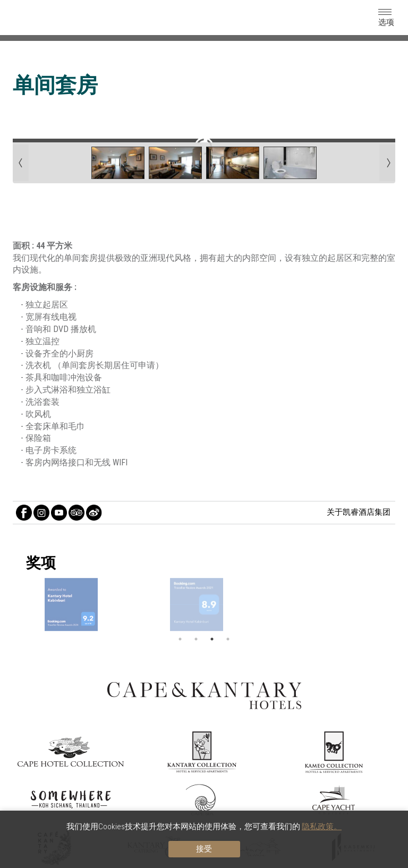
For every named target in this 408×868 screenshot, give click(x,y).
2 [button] (196, 639)
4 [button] (228, 639)
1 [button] (180, 639)
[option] (204, 605)
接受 (204, 849)
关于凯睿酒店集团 (359, 512)
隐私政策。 (322, 827)
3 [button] (212, 639)
